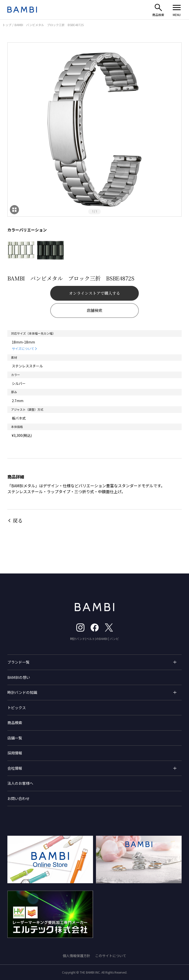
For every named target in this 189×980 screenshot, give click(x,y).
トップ (7, 25)
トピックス (17, 708)
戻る (18, 520)
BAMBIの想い (19, 677)
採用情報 (15, 753)
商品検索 (15, 723)
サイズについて (23, 349)
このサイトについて (111, 956)
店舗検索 (94, 310)
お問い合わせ (18, 798)
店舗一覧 (15, 738)
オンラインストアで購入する (94, 293)
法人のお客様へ (20, 783)
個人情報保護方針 (77, 956)
